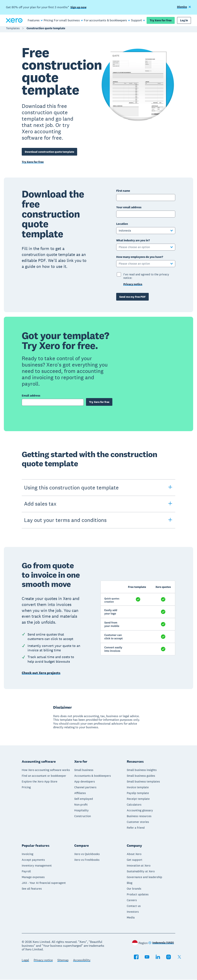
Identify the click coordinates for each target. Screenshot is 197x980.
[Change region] (161, 943)
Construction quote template (46, 30)
